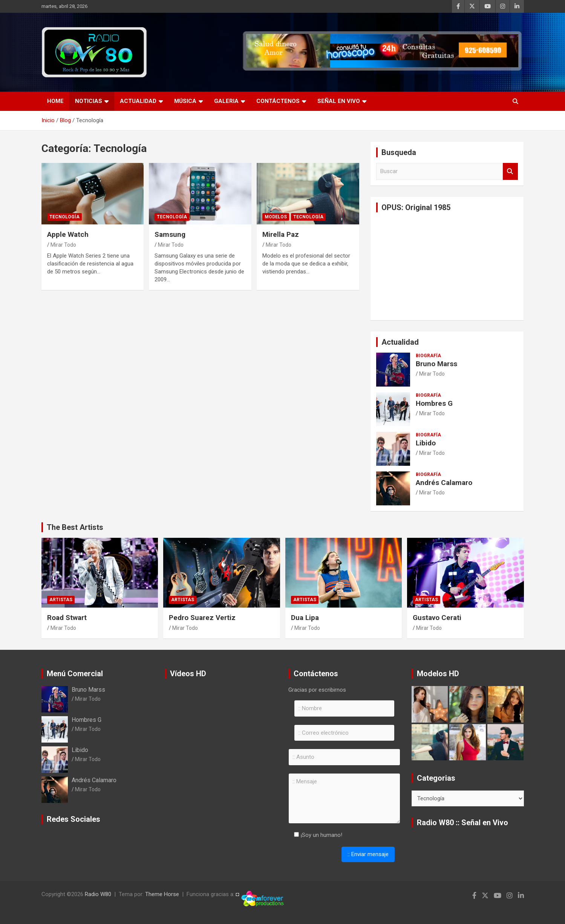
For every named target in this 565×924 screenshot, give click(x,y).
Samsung (170, 234)
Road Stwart (67, 618)
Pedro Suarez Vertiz (202, 618)
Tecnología (64, 217)
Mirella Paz (281, 234)
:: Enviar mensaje (368, 854)
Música (185, 101)
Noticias (89, 101)
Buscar (510, 171)
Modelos (276, 217)
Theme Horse (162, 894)
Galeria (226, 101)
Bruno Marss (436, 364)
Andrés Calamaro (444, 483)
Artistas (61, 600)
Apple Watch (68, 234)
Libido (426, 443)
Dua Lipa (305, 618)
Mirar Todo (63, 245)
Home (55, 101)
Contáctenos (278, 101)
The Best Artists (75, 527)
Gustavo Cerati (437, 618)
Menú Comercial (75, 674)
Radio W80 (98, 894)
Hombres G (434, 403)
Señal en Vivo (339, 101)
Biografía (428, 356)
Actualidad (138, 101)
